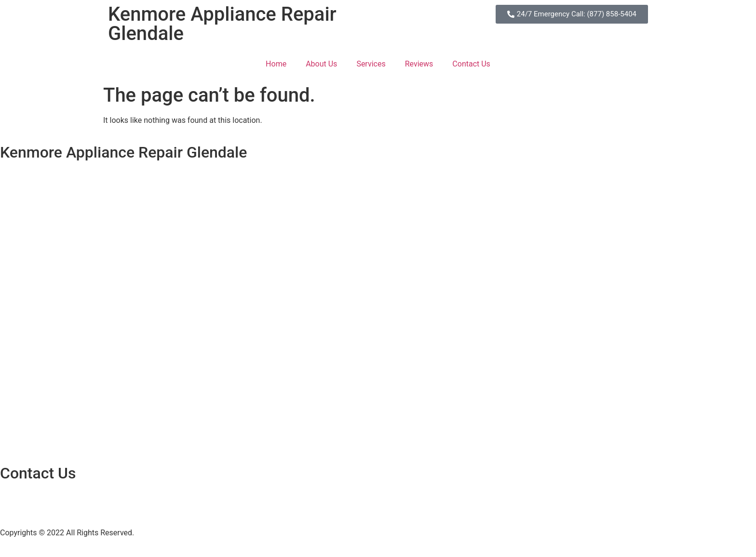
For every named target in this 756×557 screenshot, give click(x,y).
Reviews (419, 64)
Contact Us (471, 64)
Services (371, 64)
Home (276, 64)
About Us (321, 64)
